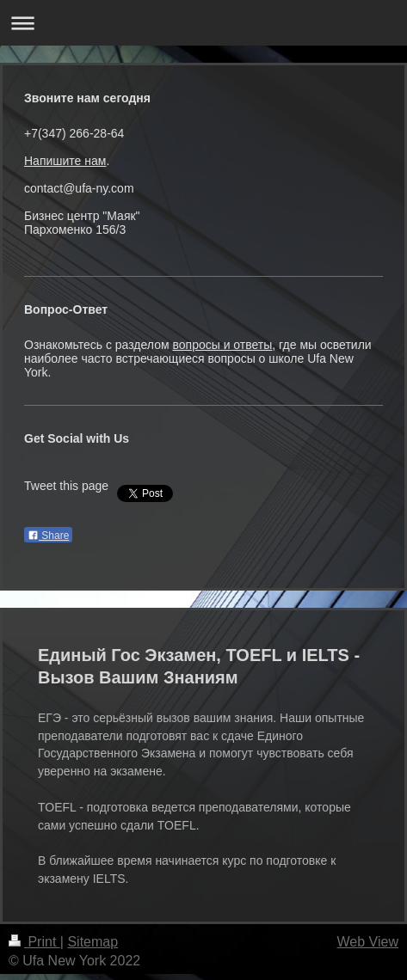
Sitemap (92, 942)
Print (34, 942)
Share (48, 536)
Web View (368, 942)
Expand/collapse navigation (203, 23)
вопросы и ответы (222, 345)
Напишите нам (65, 161)
